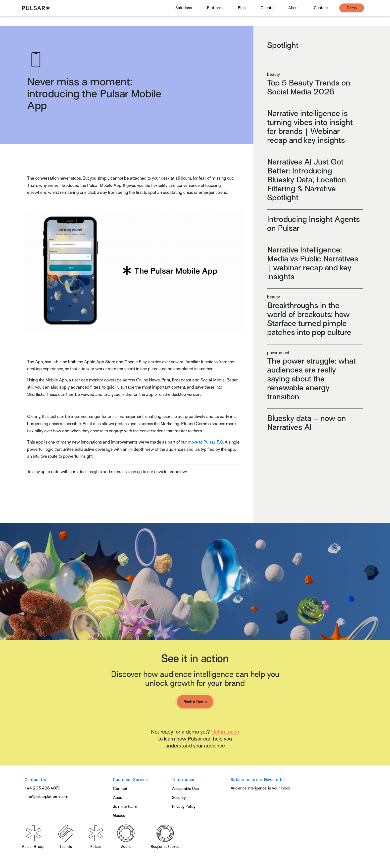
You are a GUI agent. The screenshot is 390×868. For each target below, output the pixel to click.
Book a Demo (195, 702)
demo (352, 13)
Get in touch (225, 732)
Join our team (125, 807)
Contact (120, 789)
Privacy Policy (184, 807)
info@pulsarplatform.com (46, 797)
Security (179, 798)
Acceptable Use (185, 789)
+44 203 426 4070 (43, 788)
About (118, 798)
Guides (119, 816)
